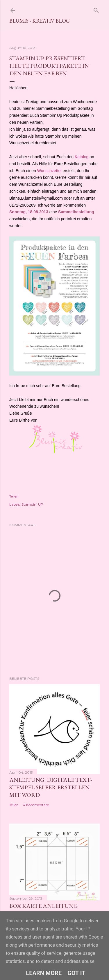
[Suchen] (96, 9)
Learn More (44, 973)
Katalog (82, 157)
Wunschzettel (49, 171)
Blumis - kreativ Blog (40, 21)
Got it (76, 973)
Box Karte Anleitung (44, 906)
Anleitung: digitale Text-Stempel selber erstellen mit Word (51, 787)
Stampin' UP (32, 504)
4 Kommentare (36, 805)
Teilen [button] (14, 496)
